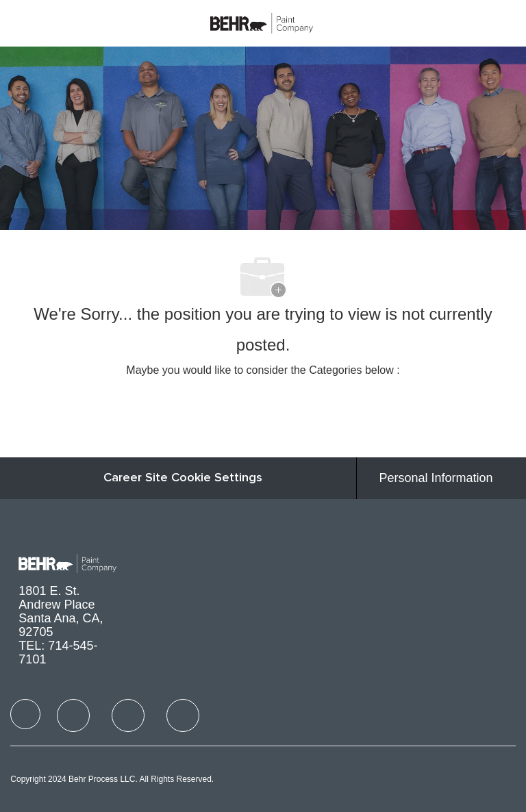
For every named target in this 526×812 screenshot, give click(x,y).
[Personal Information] (436, 478)
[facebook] (25, 714)
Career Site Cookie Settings (183, 478)
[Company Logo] (262, 22)
